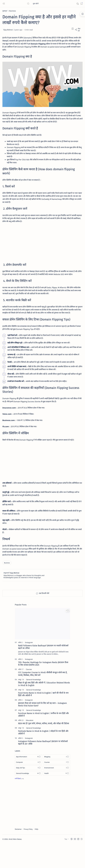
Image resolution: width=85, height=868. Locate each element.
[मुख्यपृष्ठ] (5, 11)
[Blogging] (57, 781)
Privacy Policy (28, 854)
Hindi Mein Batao (15, 864)
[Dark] (77, 4)
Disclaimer (18, 854)
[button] (67, 635)
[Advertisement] (42, 251)
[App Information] (28, 781)
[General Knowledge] (34, 704)
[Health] (57, 798)
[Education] (30, 745)
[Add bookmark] (73, 29)
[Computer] (28, 787)
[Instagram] (29, 667)
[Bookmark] (82, 4)
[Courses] (29, 694)
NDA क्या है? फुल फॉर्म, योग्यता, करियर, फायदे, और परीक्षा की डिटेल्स (44, 748)
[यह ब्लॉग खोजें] (44, 4)
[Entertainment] (57, 792)
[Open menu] (4, 4)
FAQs (36, 854)
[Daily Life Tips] (28, 792)
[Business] (13, 11)
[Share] (79, 30)
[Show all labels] (19, 803)
